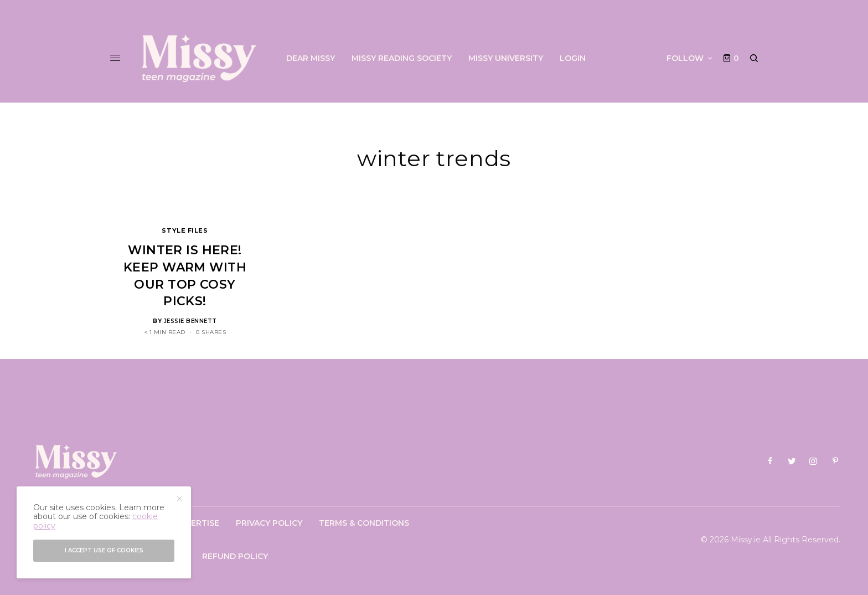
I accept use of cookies (104, 550)
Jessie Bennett (190, 321)
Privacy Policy (269, 523)
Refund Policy (235, 556)
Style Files (185, 230)
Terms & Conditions (364, 523)
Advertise (197, 523)
